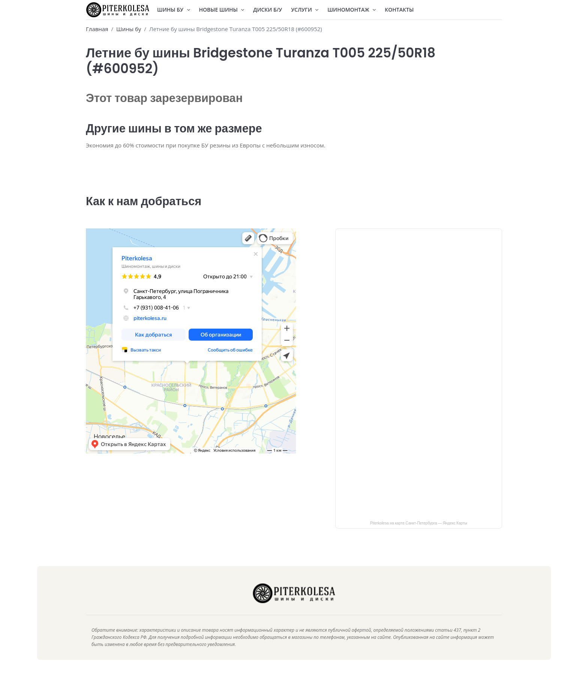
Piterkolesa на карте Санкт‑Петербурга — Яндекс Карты (419, 534)
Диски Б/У (268, 10)
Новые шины (222, 10)
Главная (97, 29)
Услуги (305, 10)
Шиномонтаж (352, 10)
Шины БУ (174, 10)
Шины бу (129, 29)
